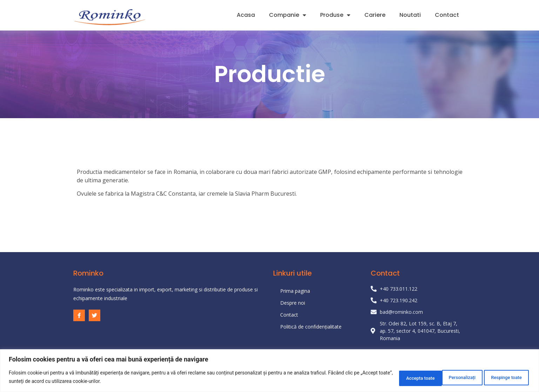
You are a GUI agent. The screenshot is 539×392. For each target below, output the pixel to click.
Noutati (410, 15)
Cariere (375, 15)
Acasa (246, 15)
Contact (447, 15)
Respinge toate (450, 378)
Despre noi (293, 303)
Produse (335, 15)
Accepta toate (505, 378)
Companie (288, 15)
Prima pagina (295, 291)
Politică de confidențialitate (311, 327)
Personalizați (396, 378)
